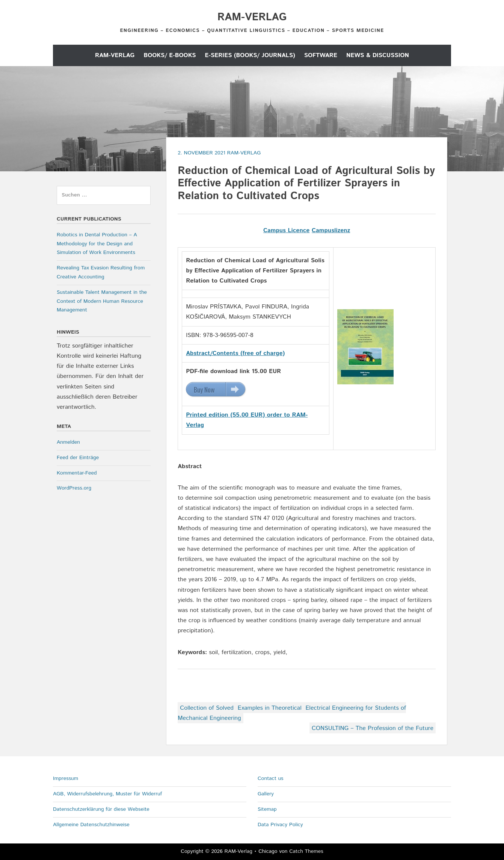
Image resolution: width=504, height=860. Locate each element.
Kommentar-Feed (77, 473)
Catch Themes (306, 851)
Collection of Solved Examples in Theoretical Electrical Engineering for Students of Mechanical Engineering (292, 713)
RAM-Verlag (252, 17)
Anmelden (68, 442)
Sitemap (267, 809)
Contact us (271, 778)
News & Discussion (378, 55)
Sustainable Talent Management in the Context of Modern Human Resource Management (102, 301)
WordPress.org (74, 488)
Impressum (66, 778)
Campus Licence (287, 230)
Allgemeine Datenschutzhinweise (91, 825)
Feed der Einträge (78, 458)
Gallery (266, 794)
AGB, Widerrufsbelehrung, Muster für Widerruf (107, 794)
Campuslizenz (331, 230)
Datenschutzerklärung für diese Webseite (101, 809)
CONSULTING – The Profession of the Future (373, 728)
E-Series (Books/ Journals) (250, 55)
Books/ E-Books (170, 55)
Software (321, 55)
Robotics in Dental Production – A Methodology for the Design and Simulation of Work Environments (97, 244)
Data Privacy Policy (280, 825)
